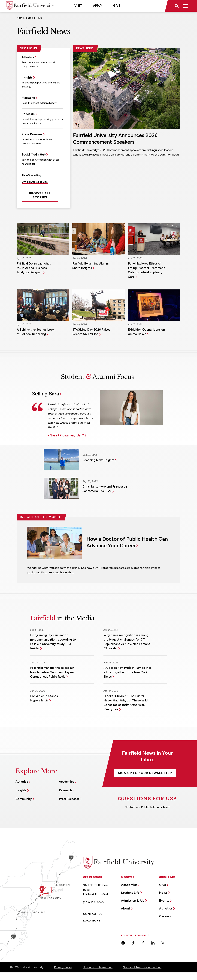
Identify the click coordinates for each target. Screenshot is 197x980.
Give (117, 6)
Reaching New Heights (98, 460)
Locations (92, 921)
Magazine (28, 98)
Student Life (130, 893)
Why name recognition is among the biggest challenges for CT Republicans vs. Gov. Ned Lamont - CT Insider (128, 642)
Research (65, 790)
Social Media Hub (34, 155)
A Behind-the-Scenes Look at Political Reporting (36, 332)
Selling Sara (46, 394)
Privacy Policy (63, 967)
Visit (78, 6)
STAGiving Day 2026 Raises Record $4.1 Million (91, 332)
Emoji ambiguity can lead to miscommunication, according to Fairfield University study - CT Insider (53, 642)
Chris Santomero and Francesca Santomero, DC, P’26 (105, 489)
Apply (98, 6)
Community (24, 799)
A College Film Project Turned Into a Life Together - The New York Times (128, 672)
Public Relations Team (156, 807)
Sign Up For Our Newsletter (145, 773)
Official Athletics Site (35, 182)
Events (164, 901)
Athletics (28, 57)
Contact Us (93, 914)
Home (20, 18)
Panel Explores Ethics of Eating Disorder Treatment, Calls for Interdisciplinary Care (147, 270)
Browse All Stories (40, 195)
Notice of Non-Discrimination (142, 967)
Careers (165, 916)
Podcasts (28, 114)
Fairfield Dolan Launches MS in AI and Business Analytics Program (34, 268)
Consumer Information (98, 967)
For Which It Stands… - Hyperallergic (46, 698)
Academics (67, 782)
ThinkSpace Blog (32, 175)
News (163, 893)
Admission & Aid (133, 901)
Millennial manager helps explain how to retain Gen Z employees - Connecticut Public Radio (53, 672)
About (126, 908)
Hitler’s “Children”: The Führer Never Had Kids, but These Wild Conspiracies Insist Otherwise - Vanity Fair (126, 703)
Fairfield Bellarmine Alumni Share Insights (90, 266)
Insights (27, 78)
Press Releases (32, 134)
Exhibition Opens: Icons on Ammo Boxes (146, 332)
